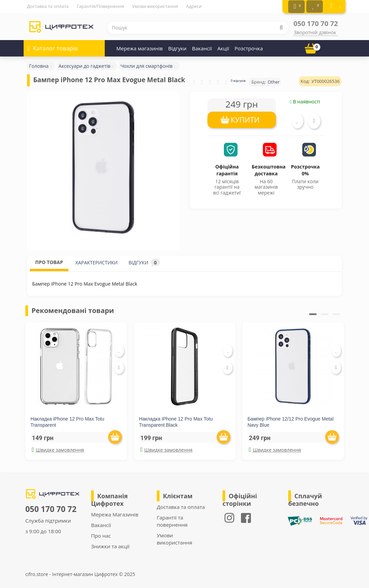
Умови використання (155, 6)
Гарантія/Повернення (100, 6)
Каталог (64, 45)
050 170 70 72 (316, 22)
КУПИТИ (245, 119)
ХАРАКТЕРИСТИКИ (97, 261)
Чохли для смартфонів (147, 65)
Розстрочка (249, 47)
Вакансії (202, 47)
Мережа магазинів (140, 47)
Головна (39, 65)
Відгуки (177, 47)
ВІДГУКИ (144, 261)
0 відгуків (238, 80)
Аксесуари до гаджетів (85, 65)
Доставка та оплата (48, 6)
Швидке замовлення (58, 449)
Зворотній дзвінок (315, 31)
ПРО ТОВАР (49, 261)
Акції (223, 47)
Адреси (194, 6)
